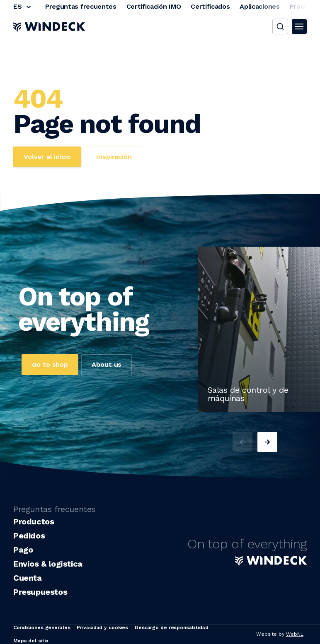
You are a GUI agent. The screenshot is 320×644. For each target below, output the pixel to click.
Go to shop (50, 364)
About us (107, 364)
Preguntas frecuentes (81, 6)
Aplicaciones (259, 6)
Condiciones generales (42, 627)
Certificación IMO (154, 6)
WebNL (295, 634)
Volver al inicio (47, 157)
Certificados (210, 6)
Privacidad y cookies (102, 627)
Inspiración (114, 157)
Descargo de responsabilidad (172, 627)
